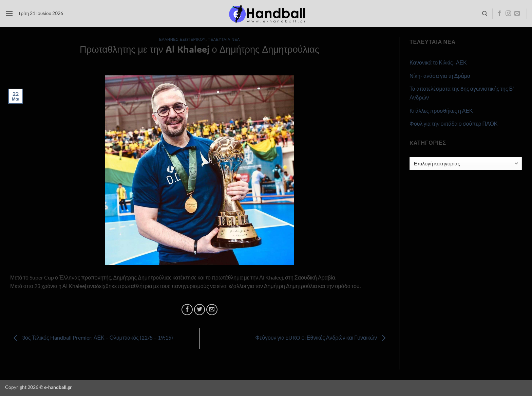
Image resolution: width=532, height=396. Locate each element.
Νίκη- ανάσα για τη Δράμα (440, 76)
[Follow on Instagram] (508, 14)
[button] (9, 13)
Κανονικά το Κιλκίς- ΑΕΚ (438, 62)
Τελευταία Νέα (224, 39)
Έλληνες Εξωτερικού (182, 39)
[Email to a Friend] (212, 310)
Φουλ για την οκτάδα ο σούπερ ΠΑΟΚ (454, 123)
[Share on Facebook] (187, 310)
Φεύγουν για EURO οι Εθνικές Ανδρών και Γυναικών (322, 337)
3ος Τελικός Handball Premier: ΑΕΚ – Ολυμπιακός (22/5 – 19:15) (92, 337)
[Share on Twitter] (200, 310)
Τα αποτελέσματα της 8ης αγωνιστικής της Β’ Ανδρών (462, 93)
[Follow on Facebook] (499, 14)
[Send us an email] (517, 14)
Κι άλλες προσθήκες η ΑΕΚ (441, 111)
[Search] (485, 14)
